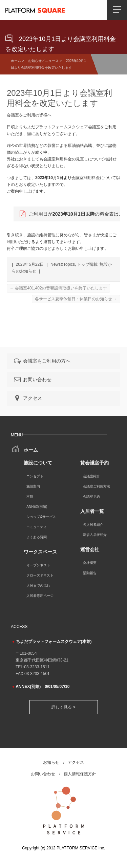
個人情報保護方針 (80, 774)
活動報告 (90, 573)
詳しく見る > (63, 707)
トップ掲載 (87, 264)
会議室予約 (91, 496)
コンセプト (35, 476)
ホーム (16, 61)
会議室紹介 (91, 476)
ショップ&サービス (41, 517)
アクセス (27, 398)
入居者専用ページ (40, 596)
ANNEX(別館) (37, 507)
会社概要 (90, 563)
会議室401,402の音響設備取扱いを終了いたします (58, 288)
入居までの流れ (38, 585)
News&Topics (63, 264)
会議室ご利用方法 (97, 486)
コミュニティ (37, 527)
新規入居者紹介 (95, 535)
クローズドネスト (40, 575)
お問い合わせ (32, 379)
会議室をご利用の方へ (42, 361)
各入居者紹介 (93, 525)
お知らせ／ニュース (43, 61)
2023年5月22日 (30, 264)
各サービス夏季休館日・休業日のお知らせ (76, 299)
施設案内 (33, 486)
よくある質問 (37, 537)
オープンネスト (38, 565)
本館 (30, 496)
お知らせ (51, 762)
